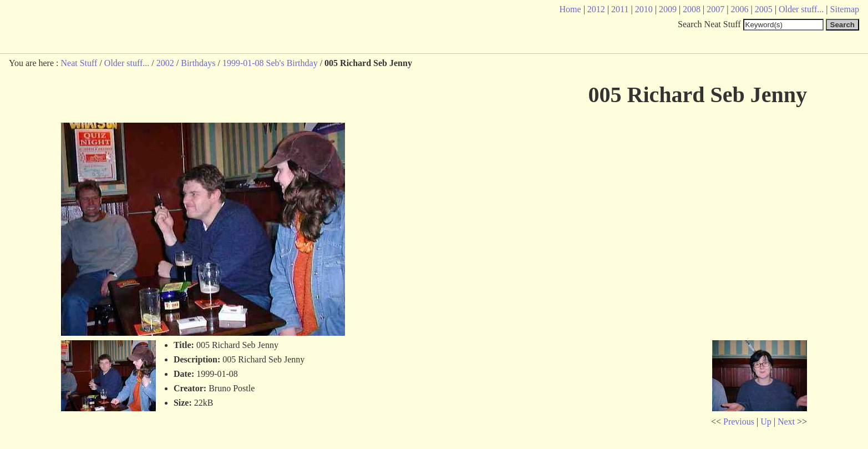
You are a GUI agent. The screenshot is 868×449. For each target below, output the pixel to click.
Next (786, 422)
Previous (739, 422)
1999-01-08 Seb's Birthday (270, 63)
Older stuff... (127, 63)
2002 (165, 63)
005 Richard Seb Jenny (698, 95)
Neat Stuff (79, 63)
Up (766, 422)
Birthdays (198, 63)
